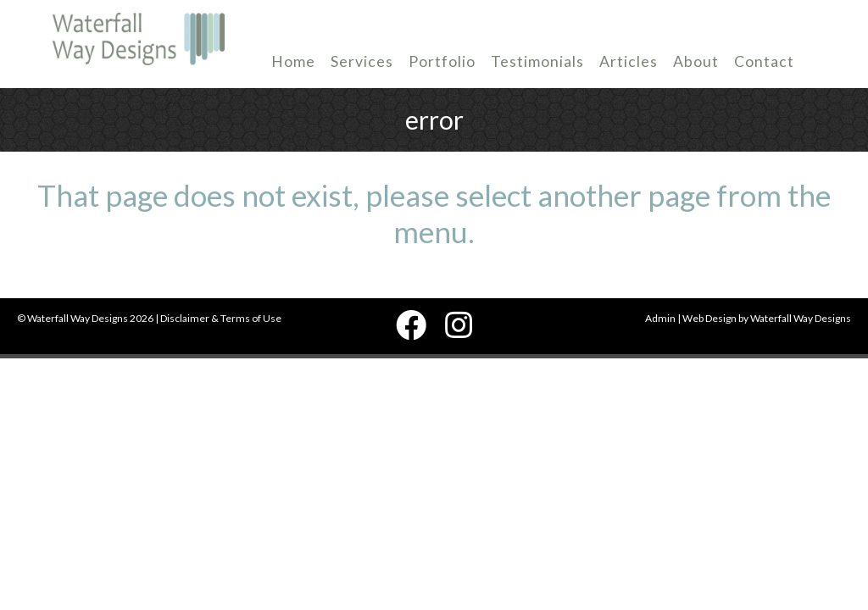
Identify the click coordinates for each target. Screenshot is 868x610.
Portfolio (442, 61)
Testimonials (537, 61)
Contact (764, 61)
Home (293, 61)
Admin (660, 318)
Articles (629, 61)
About (696, 61)
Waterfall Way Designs (801, 318)
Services (362, 61)
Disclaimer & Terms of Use (221, 318)
